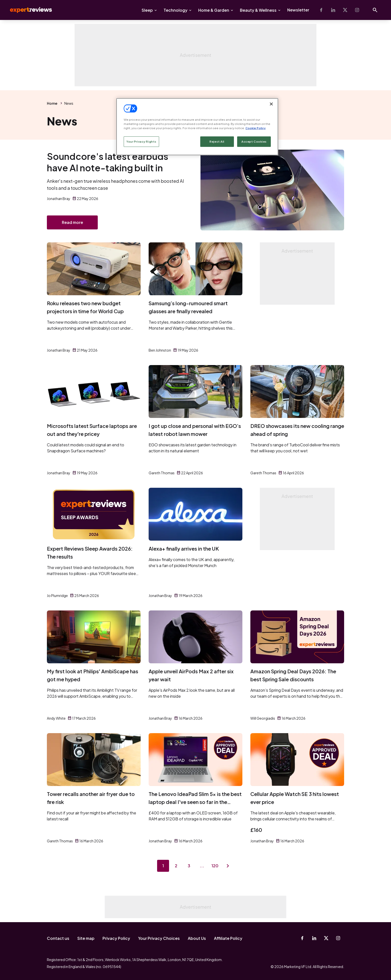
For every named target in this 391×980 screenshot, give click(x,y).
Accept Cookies (254, 142)
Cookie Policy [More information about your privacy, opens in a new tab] (255, 128)
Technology (176, 10)
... (202, 866)
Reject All (217, 142)
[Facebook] (321, 10)
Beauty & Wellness (258, 10)
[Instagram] (357, 10)
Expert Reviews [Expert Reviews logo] (27, 10)
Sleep (147, 10)
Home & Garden (214, 10)
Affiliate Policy (228, 938)
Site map (86, 938)
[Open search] (375, 10)
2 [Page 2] (176, 866)
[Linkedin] (333, 10)
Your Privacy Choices (159, 938)
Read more (72, 222)
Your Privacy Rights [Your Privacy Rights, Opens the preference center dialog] (141, 142)
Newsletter (298, 10)
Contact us (58, 938)
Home (52, 103)
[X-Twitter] (345, 10)
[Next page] (228, 866)
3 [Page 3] (189, 866)
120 (215, 866)
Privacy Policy (116, 938)
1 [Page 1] (163, 866)
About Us (197, 938)
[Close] (271, 104)
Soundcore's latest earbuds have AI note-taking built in (108, 162)
